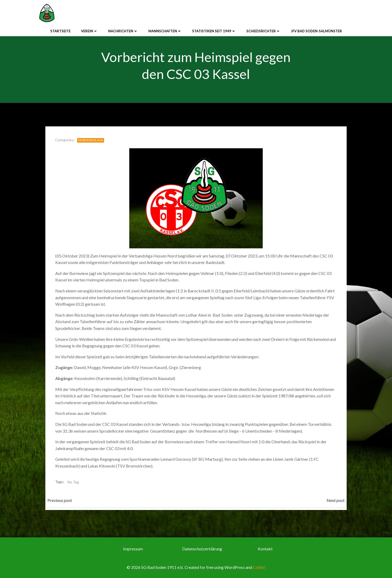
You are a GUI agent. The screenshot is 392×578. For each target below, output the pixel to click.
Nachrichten (123, 31)
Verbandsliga (91, 140)
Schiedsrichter (263, 31)
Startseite (60, 31)
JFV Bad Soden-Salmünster (316, 31)
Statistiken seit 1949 (214, 31)
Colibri (259, 567)
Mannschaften (165, 31)
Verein (89, 31)
